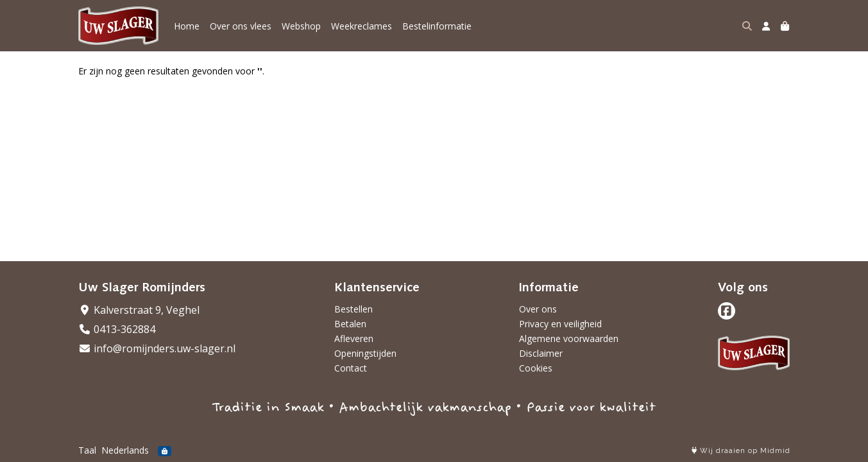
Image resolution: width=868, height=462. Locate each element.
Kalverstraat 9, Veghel (139, 310)
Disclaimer (541, 353)
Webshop (301, 26)
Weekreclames (362, 26)
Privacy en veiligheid (560, 324)
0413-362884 (117, 329)
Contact (351, 368)
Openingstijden (365, 353)
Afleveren (354, 338)
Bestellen (353, 309)
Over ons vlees (241, 26)
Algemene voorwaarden (569, 338)
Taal (87, 450)
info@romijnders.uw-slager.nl (157, 348)
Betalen (350, 324)
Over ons (538, 309)
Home (187, 26)
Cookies (536, 368)
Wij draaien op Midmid (741, 451)
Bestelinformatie (437, 26)
